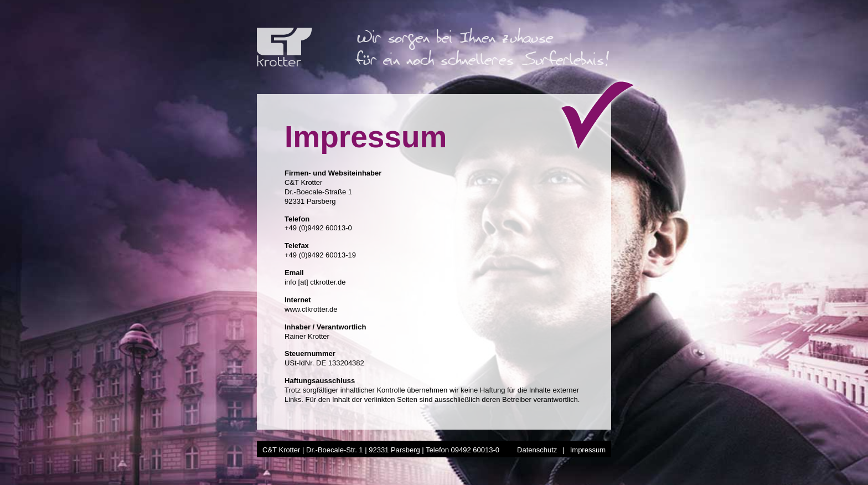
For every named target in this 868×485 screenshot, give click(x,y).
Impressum (588, 450)
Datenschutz (537, 450)
